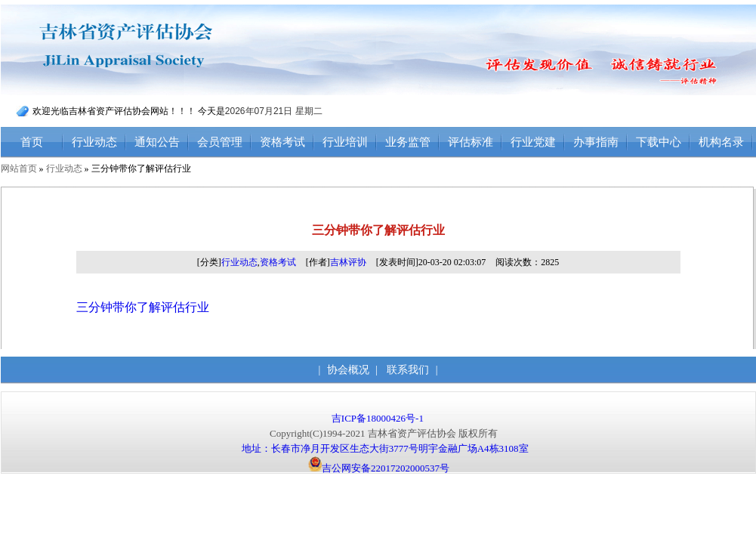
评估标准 (471, 142)
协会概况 (348, 370)
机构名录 (721, 142)
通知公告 (157, 142)
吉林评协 (348, 262)
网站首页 (19, 168)
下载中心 (659, 142)
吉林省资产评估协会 (157, 50)
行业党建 (533, 142)
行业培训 (345, 142)
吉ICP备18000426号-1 (379, 418)
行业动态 (94, 142)
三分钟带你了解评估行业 (143, 307)
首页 (32, 142)
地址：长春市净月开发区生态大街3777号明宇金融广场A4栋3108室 (385, 448)
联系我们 (408, 370)
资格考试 (282, 142)
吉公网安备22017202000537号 (379, 468)
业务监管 (408, 142)
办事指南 (596, 142)
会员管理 (220, 142)
